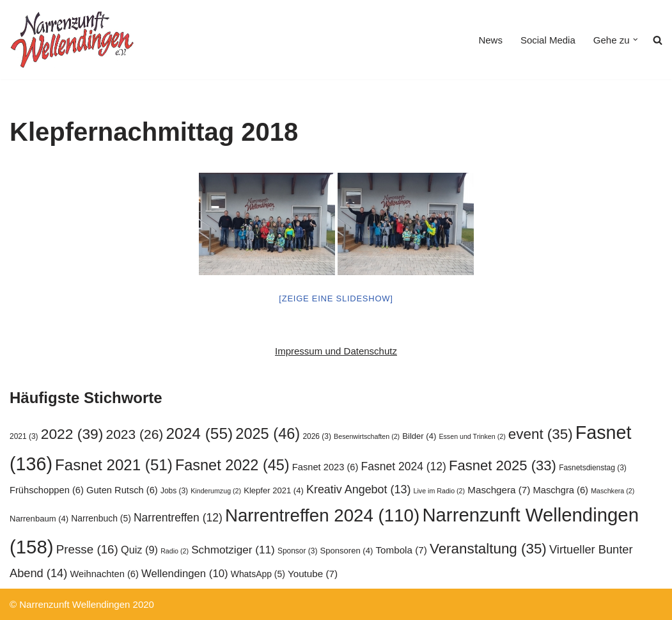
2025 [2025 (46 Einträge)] (268, 434)
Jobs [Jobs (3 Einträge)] (174, 491)
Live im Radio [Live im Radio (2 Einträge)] (440, 491)
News (490, 40)
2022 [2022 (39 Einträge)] (72, 434)
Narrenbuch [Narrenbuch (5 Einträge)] (101, 518)
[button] (636, 40)
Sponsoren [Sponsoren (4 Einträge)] (347, 551)
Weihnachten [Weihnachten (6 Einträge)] (104, 574)
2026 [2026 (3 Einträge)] (317, 436)
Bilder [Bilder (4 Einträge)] (419, 436)
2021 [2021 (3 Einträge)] (24, 436)
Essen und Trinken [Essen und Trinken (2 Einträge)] (472, 436)
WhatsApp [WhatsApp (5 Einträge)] (258, 574)
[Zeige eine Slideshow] (336, 298)
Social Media (548, 40)
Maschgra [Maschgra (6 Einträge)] (561, 490)
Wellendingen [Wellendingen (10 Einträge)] (185, 574)
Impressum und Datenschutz (336, 351)
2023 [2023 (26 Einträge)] (135, 434)
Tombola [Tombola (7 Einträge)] (401, 550)
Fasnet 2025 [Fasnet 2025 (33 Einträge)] (503, 465)
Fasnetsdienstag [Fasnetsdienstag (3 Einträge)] (593, 468)
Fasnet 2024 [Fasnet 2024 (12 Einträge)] (404, 466)
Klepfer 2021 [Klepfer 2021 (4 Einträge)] (274, 490)
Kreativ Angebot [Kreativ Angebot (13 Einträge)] (358, 489)
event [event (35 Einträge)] (541, 434)
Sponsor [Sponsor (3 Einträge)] (297, 551)
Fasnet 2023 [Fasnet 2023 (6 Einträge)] (325, 467)
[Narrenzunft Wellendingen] (74, 40)
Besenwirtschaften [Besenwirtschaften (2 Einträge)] (367, 436)
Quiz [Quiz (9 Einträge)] (139, 550)
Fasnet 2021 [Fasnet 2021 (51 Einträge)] (114, 465)
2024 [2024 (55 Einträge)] (199, 433)
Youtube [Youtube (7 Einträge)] (313, 574)
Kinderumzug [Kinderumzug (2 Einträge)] (216, 491)
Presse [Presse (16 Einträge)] (87, 549)
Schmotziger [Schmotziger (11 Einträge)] (233, 550)
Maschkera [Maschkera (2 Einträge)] (613, 491)
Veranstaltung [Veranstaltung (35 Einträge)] (488, 549)
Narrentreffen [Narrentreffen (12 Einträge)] (178, 518)
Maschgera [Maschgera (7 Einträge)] (499, 490)
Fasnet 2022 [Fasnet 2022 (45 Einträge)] (232, 465)
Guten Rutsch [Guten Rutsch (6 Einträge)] (122, 490)
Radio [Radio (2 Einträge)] (175, 551)
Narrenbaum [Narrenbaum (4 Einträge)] (39, 519)
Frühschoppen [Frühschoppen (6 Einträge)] (47, 490)
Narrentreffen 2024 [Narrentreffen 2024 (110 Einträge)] (322, 515)
